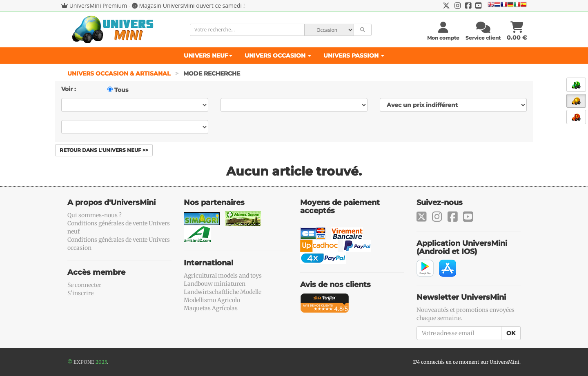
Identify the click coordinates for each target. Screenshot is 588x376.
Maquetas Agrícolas (211, 308)
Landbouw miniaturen (215, 284)
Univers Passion (354, 56)
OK (511, 333)
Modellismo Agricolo (212, 300)
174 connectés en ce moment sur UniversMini (466, 362)
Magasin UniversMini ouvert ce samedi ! (192, 6)
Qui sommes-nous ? (95, 215)
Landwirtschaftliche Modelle (223, 292)
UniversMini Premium (98, 6)
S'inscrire (80, 293)
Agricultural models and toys (223, 276)
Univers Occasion (278, 56)
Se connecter (84, 285)
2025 (101, 362)
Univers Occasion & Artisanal (120, 73)
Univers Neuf (208, 56)
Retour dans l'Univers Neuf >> (104, 150)
